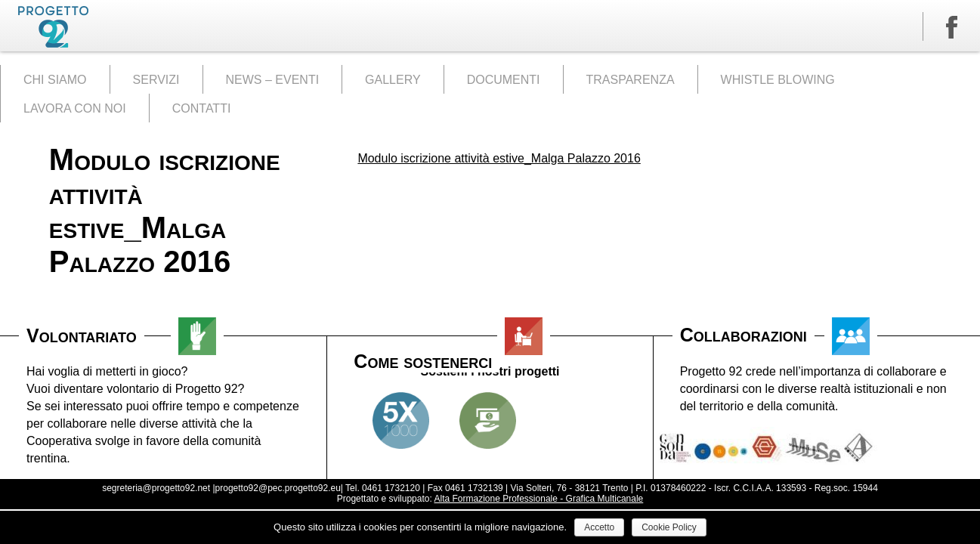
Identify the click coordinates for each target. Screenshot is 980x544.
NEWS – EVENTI (273, 80)
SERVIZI (156, 80)
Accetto (599, 527)
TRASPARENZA (631, 80)
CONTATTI (202, 108)
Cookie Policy (669, 527)
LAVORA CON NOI (75, 108)
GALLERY (393, 80)
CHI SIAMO (55, 80)
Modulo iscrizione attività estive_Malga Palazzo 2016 (499, 158)
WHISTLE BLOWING (778, 80)
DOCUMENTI (504, 80)
